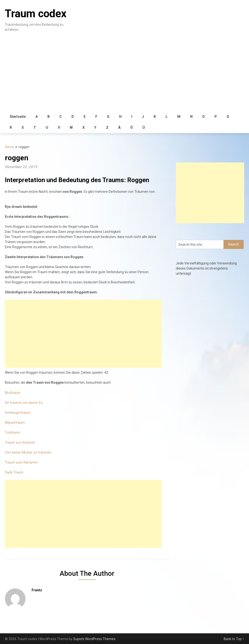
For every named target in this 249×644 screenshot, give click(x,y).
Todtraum (13, 432)
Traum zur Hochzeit (20, 442)
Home (9, 147)
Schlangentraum (18, 413)
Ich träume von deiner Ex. (24, 403)
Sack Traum (14, 472)
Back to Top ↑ (234, 639)
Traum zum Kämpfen (21, 462)
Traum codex (36, 14)
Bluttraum (13, 393)
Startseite (18, 117)
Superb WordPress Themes (94, 639)
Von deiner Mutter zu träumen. (28, 452)
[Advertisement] (125, 75)
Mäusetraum (15, 423)
